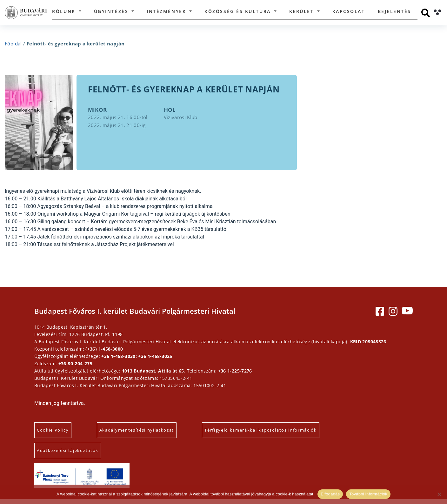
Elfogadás (330, 494)
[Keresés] (426, 13)
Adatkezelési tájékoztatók (75, 455)
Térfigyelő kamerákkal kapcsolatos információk (268, 435)
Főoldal (13, 44)
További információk (368, 494)
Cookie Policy (60, 435)
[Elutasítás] (439, 494)
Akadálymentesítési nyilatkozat (144, 435)
